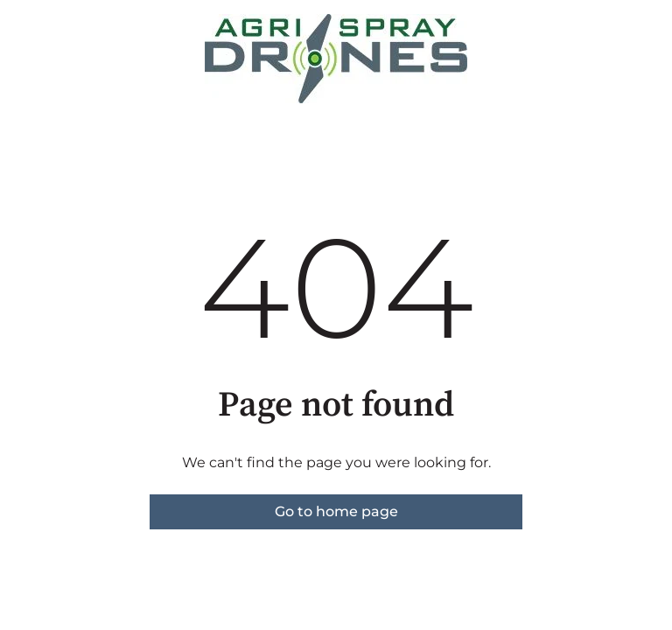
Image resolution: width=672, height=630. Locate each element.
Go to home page (336, 511)
